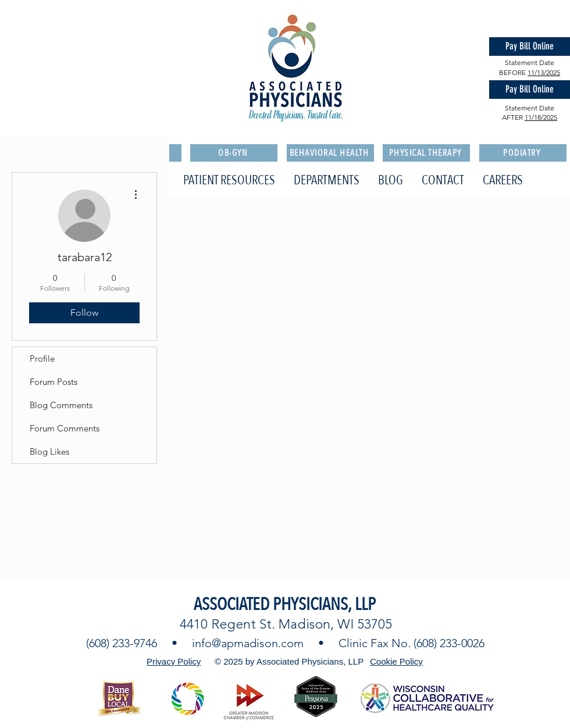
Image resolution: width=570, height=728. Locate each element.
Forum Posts (54, 382)
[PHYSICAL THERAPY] (426, 153)
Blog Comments (61, 405)
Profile (42, 358)
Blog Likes (49, 452)
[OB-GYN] (234, 153)
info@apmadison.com (248, 643)
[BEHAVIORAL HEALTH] (330, 153)
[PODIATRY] (523, 153)
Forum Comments (65, 428)
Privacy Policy (174, 661)
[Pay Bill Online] (530, 47)
